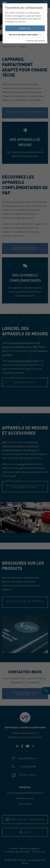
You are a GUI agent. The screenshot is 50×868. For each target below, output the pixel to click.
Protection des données (35, 41)
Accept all (25, 28)
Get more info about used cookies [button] (25, 35)
